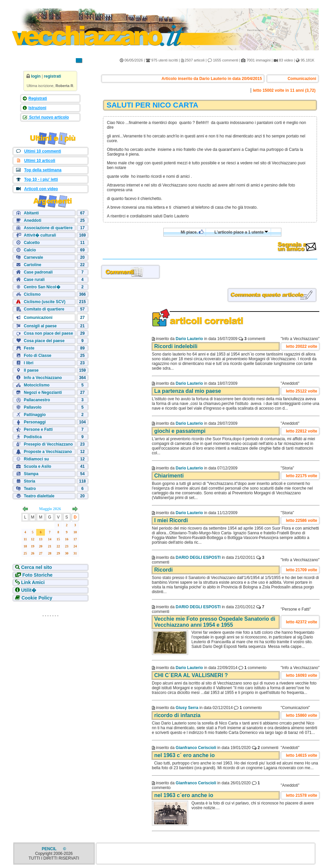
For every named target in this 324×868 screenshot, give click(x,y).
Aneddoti (33, 220)
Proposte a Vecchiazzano (48, 452)
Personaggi (35, 422)
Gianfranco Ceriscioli (196, 748)
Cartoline (33, 265)
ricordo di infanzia (177, 715)
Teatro (30, 489)
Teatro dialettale (39, 496)
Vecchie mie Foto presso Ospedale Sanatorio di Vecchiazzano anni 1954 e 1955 (215, 622)
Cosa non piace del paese (48, 333)
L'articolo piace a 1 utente (241, 232)
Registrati (38, 98)
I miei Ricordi (171, 520)
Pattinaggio (35, 415)
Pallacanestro (37, 400)
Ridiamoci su (36, 459)
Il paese (31, 370)
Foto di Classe (38, 356)
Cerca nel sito (37, 567)
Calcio (30, 250)
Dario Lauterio (189, 339)
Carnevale (33, 257)
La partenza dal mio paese (188, 391)
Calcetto (32, 243)
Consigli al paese (40, 326)
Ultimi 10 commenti (43, 151)
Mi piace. (192, 232)
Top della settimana (43, 170)
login (36, 76)
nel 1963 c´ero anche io (184, 795)
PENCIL (50, 849)
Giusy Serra (187, 708)
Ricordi (164, 570)
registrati (52, 76)
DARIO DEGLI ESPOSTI (198, 557)
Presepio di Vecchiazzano (48, 444)
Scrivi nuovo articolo (48, 117)
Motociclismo (37, 385)
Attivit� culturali (40, 235)
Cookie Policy (37, 598)
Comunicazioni (38, 318)
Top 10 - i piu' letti (41, 179)
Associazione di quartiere (48, 228)
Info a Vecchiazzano (43, 378)
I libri (29, 363)
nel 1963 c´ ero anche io (185, 755)
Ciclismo (32, 294)
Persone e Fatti (38, 429)
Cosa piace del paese (44, 341)
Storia (30, 481)
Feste (29, 348)
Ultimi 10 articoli (40, 161)
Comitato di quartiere (44, 309)
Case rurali (34, 280)
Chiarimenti (169, 476)
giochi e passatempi (180, 431)
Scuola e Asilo (38, 466)
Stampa (31, 474)
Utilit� (29, 590)
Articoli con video (41, 189)
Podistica (33, 437)
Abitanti (31, 213)
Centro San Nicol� (42, 287)
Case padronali (38, 272)
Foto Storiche (37, 575)
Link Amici (33, 582)
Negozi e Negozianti (43, 392)
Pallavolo (33, 407)
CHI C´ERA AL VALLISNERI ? (191, 675)
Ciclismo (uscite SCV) (45, 302)
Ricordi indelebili (176, 346)
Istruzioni (37, 108)
